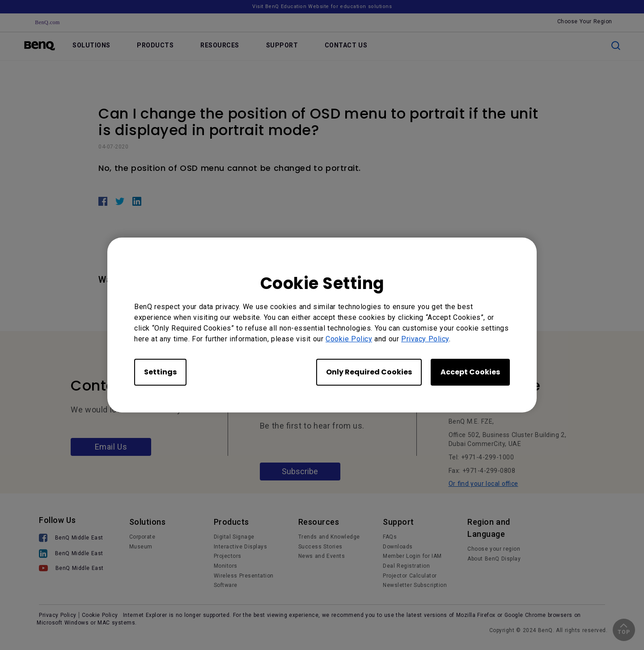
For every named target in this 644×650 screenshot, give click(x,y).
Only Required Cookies (369, 372)
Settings (160, 372)
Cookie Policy (349, 339)
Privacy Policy (425, 339)
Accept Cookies (470, 372)
